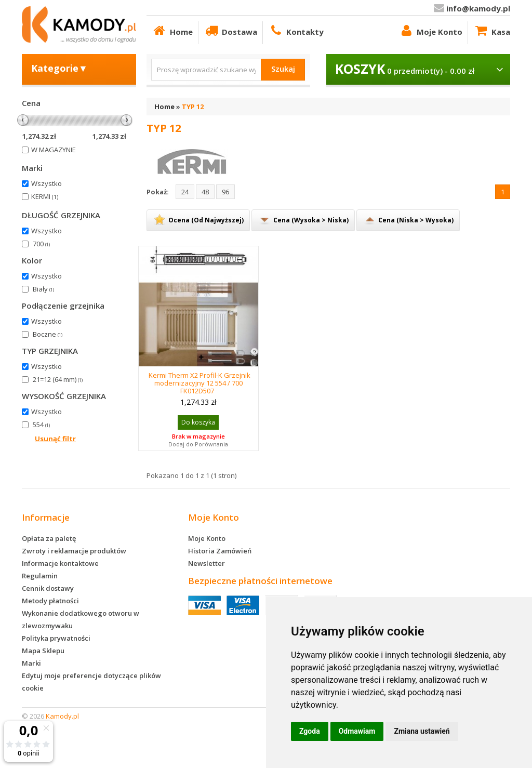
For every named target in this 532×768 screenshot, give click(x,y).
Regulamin (40, 576)
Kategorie (59, 68)
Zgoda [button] (310, 731)
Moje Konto (430, 30)
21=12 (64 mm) (58, 379)
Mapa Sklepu (43, 651)
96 (225, 192)
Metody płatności (50, 601)
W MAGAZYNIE (54, 150)
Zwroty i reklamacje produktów (74, 551)
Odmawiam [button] (357, 731)
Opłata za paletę (49, 538)
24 (185, 192)
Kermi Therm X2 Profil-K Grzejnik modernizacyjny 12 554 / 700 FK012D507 (199, 383)
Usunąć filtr (55, 439)
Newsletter (207, 563)
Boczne (48, 334)
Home (172, 30)
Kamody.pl (62, 716)
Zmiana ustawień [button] (422, 731)
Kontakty (296, 30)
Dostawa (230, 30)
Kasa (492, 30)
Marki (31, 663)
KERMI (45, 196)
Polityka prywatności (56, 638)
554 (41, 425)
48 (205, 192)
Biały (43, 289)
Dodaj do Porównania (198, 444)
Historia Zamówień (220, 551)
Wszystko (46, 183)
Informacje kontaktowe (60, 563)
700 (41, 244)
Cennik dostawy (48, 588)
